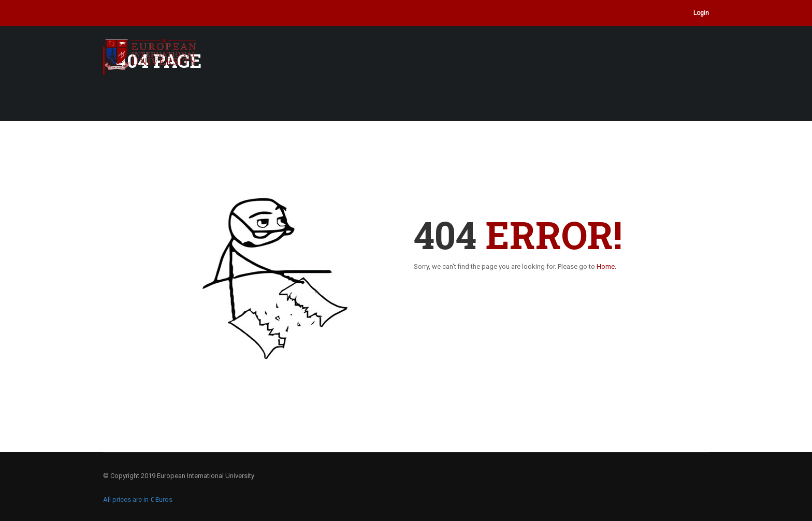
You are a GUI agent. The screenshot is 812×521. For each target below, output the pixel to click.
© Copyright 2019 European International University (179, 476)
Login (701, 13)
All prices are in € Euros (138, 500)
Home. (606, 266)
